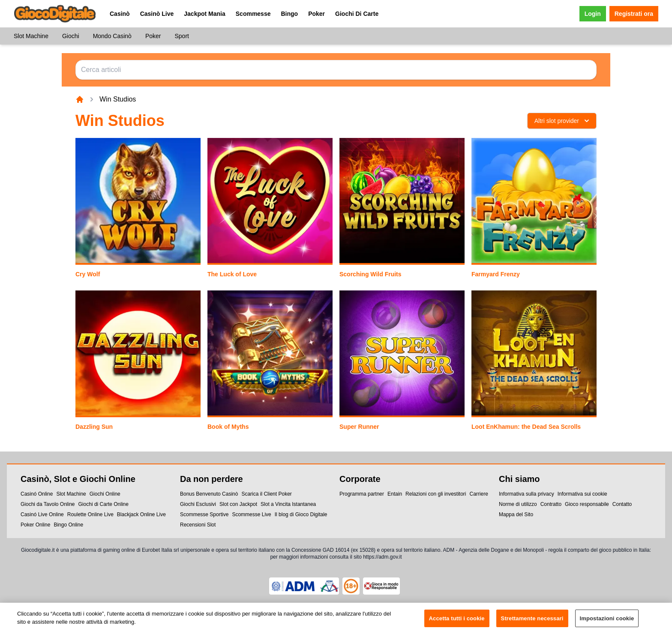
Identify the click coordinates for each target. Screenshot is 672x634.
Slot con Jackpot (238, 504)
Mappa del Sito (516, 514)
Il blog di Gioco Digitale (301, 514)
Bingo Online (68, 525)
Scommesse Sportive (204, 514)
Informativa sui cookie (582, 494)
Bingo (289, 14)
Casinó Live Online (42, 514)
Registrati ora (634, 14)
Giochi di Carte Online (103, 504)
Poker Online (35, 525)
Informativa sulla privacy (526, 494)
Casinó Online (37, 494)
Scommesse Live (251, 514)
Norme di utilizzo (518, 504)
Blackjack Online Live (141, 514)
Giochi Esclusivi (198, 504)
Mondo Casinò (112, 36)
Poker (316, 14)
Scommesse (253, 14)
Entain (395, 494)
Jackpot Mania (204, 14)
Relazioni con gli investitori (436, 494)
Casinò (120, 14)
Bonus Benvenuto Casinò (209, 494)
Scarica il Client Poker (266, 494)
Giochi (71, 36)
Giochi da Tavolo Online (48, 504)
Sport (181, 36)
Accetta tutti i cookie (457, 621)
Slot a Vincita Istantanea (288, 504)
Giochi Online (105, 494)
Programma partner (362, 494)
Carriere (478, 494)
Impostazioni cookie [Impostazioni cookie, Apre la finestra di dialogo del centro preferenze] (607, 621)
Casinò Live (157, 14)
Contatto (622, 504)
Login (593, 14)
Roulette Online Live (90, 514)
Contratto (551, 504)
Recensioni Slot (198, 525)
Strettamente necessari (532, 621)
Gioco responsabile (587, 504)
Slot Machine (31, 36)
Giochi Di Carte (357, 14)
